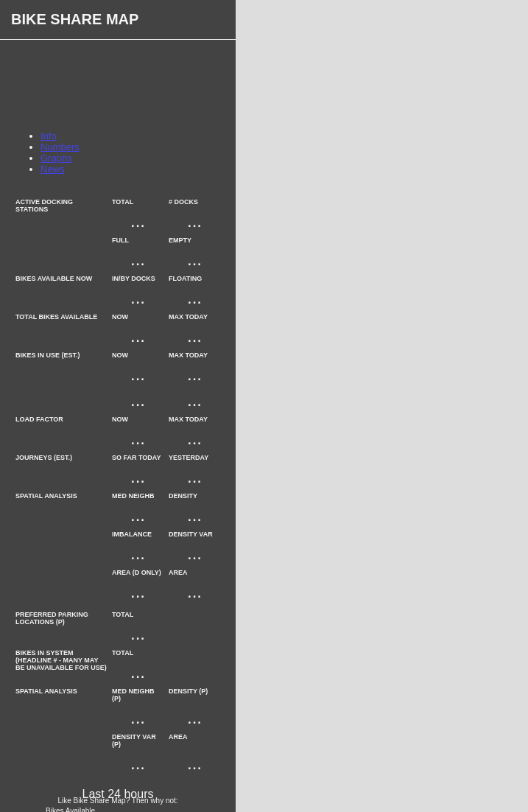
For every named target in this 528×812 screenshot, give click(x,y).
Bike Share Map (75, 19)
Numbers (60, 147)
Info (49, 136)
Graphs (56, 158)
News (53, 169)
